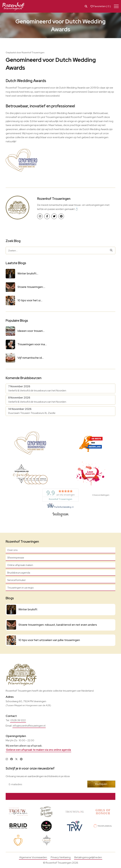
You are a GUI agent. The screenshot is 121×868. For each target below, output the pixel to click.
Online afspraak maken (20, 565)
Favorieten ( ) (101, 6)
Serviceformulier (16, 580)
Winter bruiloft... (28, 273)
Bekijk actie (80, 796)
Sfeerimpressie (16, 558)
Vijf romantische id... (31, 358)
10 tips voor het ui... (30, 300)
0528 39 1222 (18, 720)
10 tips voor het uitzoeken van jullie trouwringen (49, 640)
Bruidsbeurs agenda (19, 573)
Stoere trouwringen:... (31, 287)
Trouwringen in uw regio (20, 588)
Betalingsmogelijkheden (88, 857)
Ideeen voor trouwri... (31, 331)
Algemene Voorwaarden (33, 857)
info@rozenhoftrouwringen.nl (29, 726)
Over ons (12, 550)
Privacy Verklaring (61, 857)
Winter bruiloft (28, 609)
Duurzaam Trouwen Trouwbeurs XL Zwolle (32, 411)
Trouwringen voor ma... (32, 344)
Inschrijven (102, 784)
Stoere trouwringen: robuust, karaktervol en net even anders (58, 625)
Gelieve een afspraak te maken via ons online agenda (38, 750)
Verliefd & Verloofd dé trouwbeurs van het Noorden (37, 388)
